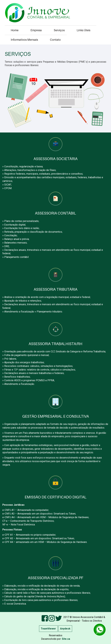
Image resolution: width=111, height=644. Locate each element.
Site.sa (66, 639)
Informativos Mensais (24, 40)
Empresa (36, 30)
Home (15, 30)
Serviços (59, 30)
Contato (55, 40)
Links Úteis (83, 30)
